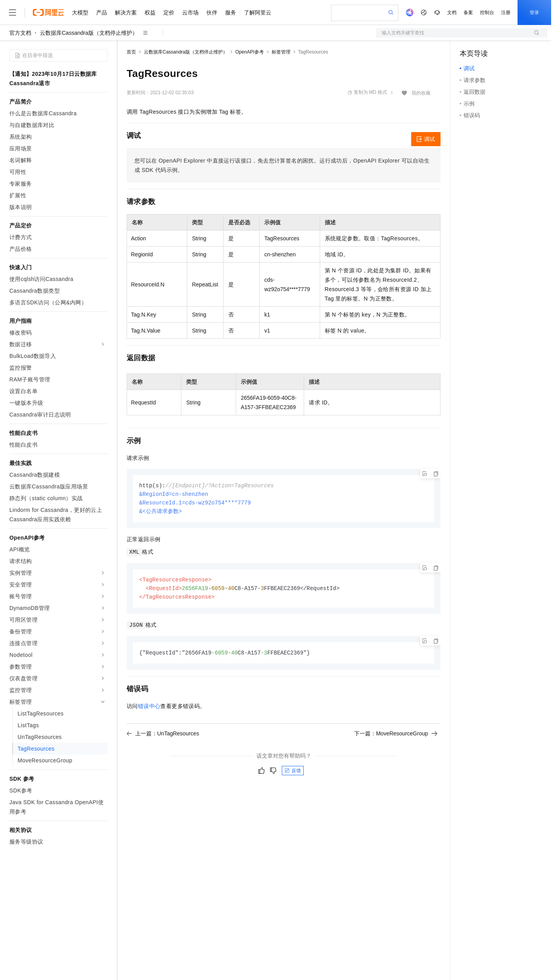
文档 (452, 13)
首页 (131, 52)
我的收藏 (421, 93)
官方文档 (20, 33)
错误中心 (149, 709)
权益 (150, 13)
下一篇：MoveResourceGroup (396, 737)
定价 (169, 13)
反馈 (293, 774)
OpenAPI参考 (250, 52)
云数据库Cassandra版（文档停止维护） (89, 33)
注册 (506, 13)
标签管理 (281, 52)
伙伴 (212, 13)
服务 (231, 13)
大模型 (80, 13)
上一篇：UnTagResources (163, 737)
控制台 (487, 13)
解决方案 (126, 13)
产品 (102, 13)
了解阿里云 (258, 13)
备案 (468, 13)
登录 (534, 13)
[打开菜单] (13, 13)
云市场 (190, 13)
